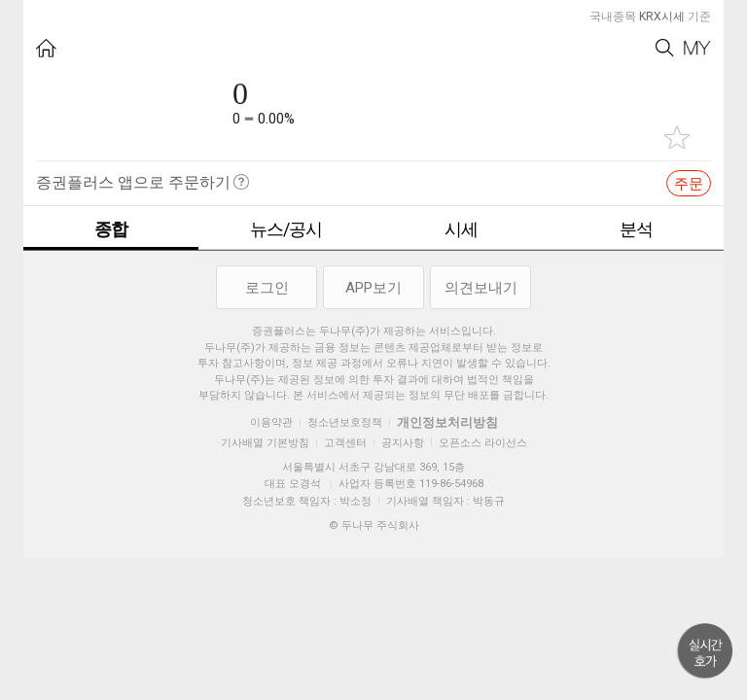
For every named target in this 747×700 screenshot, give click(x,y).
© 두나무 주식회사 (374, 525)
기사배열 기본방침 (265, 443)
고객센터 (345, 443)
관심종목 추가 (677, 138)
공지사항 (403, 443)
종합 (111, 229)
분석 (636, 229)
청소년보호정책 (345, 422)
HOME (46, 48)
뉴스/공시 (286, 229)
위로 (705, 651)
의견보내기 (481, 288)
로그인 (267, 288)
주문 (689, 184)
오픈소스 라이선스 (483, 443)
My (697, 48)
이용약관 (271, 422)
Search (665, 48)
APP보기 (373, 288)
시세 (461, 229)
